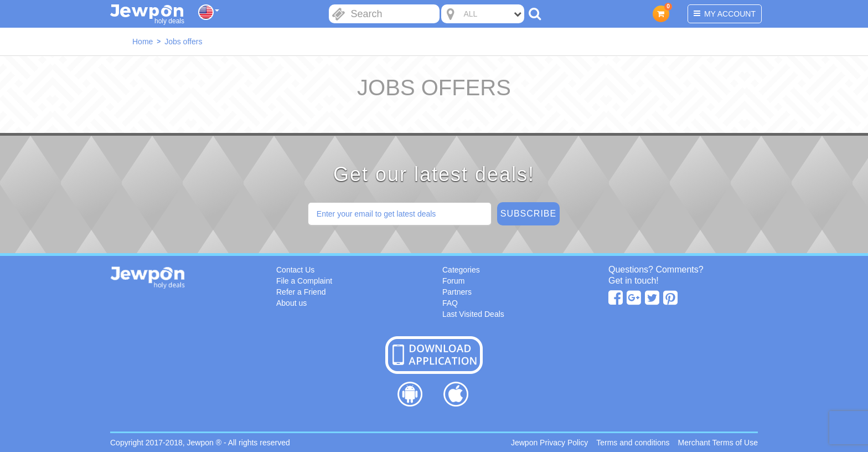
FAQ (450, 303)
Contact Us (295, 270)
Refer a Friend (301, 292)
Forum (453, 281)
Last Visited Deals (473, 314)
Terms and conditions (633, 443)
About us (291, 303)
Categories (461, 270)
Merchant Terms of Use (718, 443)
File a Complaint (304, 281)
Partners (457, 292)
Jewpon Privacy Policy (549, 443)
